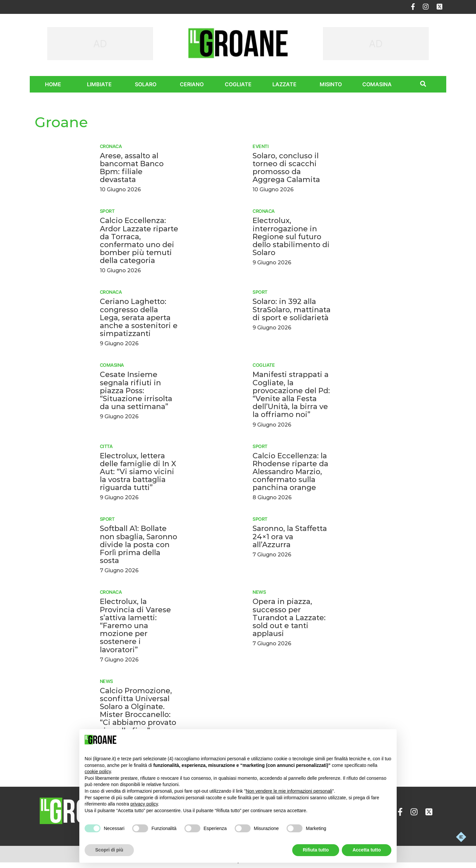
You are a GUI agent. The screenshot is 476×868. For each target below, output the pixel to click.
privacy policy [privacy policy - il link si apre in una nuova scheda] (144, 804)
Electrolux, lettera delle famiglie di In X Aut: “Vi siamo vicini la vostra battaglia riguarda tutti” (138, 472)
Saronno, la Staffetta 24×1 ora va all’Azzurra (290, 536)
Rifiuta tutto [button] (316, 850)
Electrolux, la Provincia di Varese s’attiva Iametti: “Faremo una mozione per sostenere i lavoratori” (135, 625)
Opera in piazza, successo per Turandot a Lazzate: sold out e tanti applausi (289, 618)
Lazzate (284, 84)
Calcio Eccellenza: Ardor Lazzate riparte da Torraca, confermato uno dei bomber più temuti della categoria (139, 241)
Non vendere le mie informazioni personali (289, 791)
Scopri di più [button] (109, 850)
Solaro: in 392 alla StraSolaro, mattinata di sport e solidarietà (292, 309)
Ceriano (192, 84)
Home (53, 84)
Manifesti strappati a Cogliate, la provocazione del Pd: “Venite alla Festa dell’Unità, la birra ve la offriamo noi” (291, 395)
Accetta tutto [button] (367, 850)
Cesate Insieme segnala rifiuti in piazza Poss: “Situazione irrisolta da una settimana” (136, 391)
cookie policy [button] (98, 772)
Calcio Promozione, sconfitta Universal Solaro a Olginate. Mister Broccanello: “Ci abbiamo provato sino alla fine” (138, 711)
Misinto (331, 84)
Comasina (377, 84)
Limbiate (99, 84)
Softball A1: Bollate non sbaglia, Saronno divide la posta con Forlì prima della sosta (139, 545)
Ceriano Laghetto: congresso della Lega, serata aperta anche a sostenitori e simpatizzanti (139, 318)
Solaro (146, 84)
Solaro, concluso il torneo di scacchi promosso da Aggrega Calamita (286, 168)
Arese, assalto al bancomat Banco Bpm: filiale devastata (132, 168)
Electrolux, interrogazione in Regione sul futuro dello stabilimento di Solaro (291, 237)
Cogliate (238, 84)
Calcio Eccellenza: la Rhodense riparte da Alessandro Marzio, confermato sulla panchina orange (290, 472)
